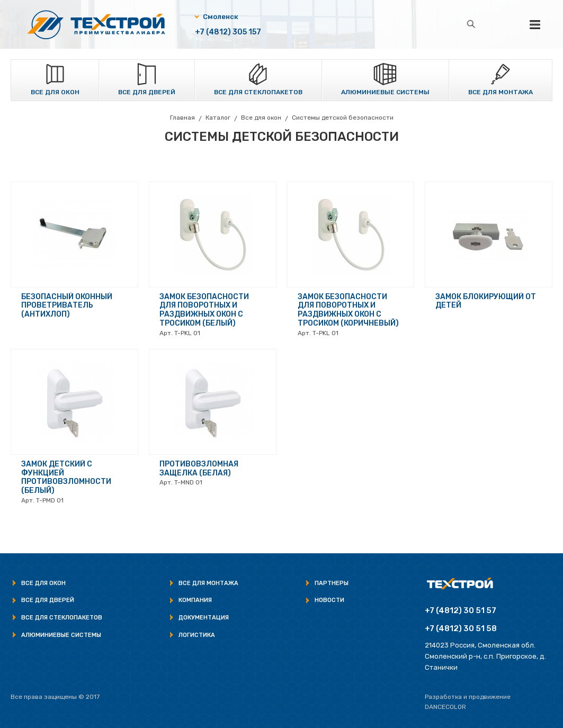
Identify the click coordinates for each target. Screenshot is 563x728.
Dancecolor (445, 707)
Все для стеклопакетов (258, 92)
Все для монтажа (501, 92)
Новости (329, 600)
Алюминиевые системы (385, 92)
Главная (182, 118)
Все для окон (55, 92)
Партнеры (332, 583)
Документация (204, 618)
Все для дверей (147, 92)
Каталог (218, 118)
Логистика (197, 635)
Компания (195, 600)
